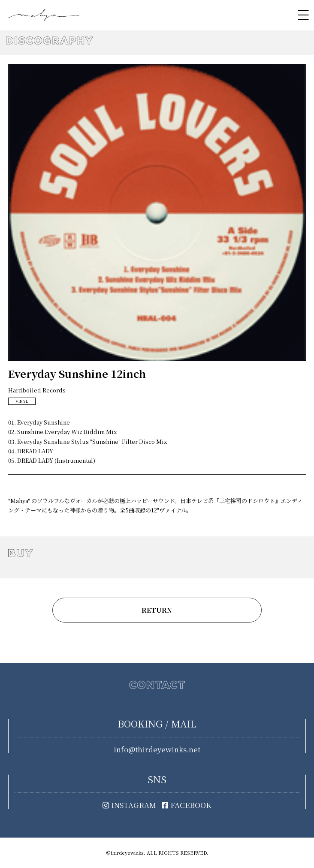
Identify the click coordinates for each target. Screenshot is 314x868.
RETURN (157, 610)
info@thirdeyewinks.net (157, 749)
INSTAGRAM (129, 805)
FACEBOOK (187, 805)
